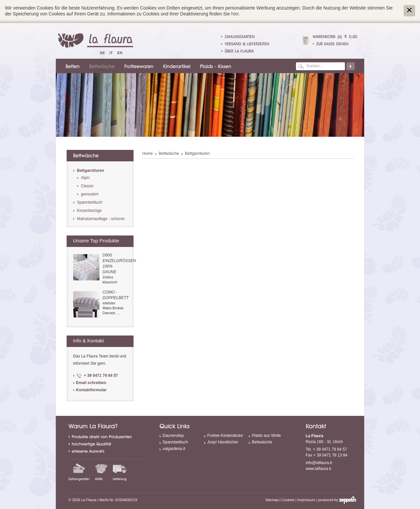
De (103, 53)
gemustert (90, 194)
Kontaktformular (91, 390)
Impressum (306, 500)
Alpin (85, 178)
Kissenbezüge (89, 211)
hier (235, 14)
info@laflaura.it (319, 463)
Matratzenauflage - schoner (101, 219)
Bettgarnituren (197, 153)
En (120, 53)
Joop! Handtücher (223, 442)
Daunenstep (173, 436)
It (111, 53)
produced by (337, 500)
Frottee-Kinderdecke (225, 436)
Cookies (288, 500)
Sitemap (272, 500)
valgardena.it (174, 449)
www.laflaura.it (318, 469)
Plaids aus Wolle (267, 436)
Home (148, 153)
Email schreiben (91, 383)
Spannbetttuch (90, 202)
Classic (87, 186)
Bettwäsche (169, 153)
